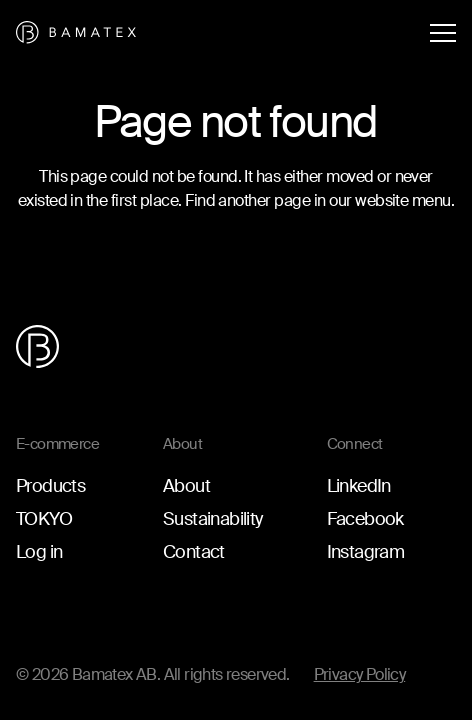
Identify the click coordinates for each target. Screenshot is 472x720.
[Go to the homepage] (76, 32)
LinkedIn (359, 486)
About (186, 486)
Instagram (366, 552)
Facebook (365, 519)
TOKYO (44, 519)
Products (50, 486)
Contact (194, 552)
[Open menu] (443, 33)
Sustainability (213, 519)
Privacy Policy (360, 674)
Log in (39, 552)
